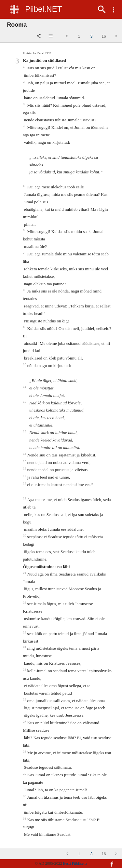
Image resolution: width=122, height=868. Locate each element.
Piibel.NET (43, 9)
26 (25, 699)
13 (25, 431)
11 (25, 387)
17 (25, 476)
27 (25, 722)
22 (25, 603)
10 (25, 364)
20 (25, 536)
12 (25, 402)
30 (25, 796)
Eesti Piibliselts (75, 863)
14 (25, 454)
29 (25, 774)
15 (25, 461)
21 (25, 573)
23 (25, 632)
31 (25, 819)
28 (25, 752)
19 (25, 498)
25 (25, 670)
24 (25, 647)
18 (25, 483)
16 (25, 468)
